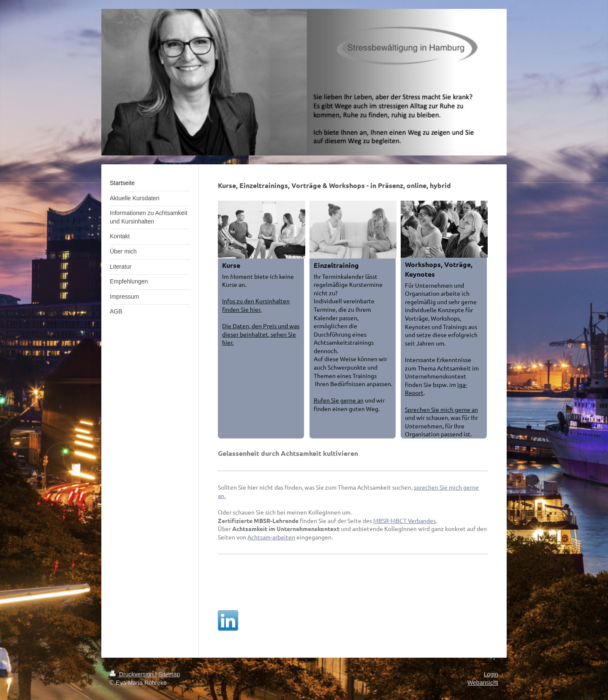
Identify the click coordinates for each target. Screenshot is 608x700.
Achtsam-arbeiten (271, 537)
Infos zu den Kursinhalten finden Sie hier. (256, 305)
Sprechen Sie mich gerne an (441, 409)
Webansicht (483, 683)
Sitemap (169, 674)
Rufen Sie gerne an (339, 400)
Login (491, 674)
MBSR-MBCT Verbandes (404, 520)
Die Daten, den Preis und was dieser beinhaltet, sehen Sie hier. (261, 334)
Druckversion (132, 674)
